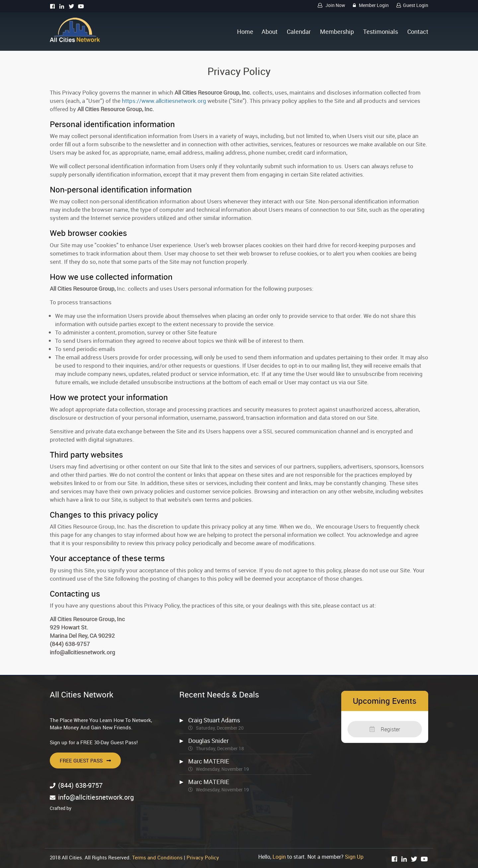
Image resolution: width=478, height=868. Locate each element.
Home (245, 32)
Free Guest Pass (85, 760)
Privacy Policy (203, 857)
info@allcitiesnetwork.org (96, 797)
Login (279, 857)
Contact (418, 32)
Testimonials (381, 32)
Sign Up (354, 857)
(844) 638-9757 (80, 785)
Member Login (370, 5)
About (270, 32)
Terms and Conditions (157, 857)
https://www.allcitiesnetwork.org (164, 101)
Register (385, 729)
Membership (337, 32)
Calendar (299, 32)
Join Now (330, 5)
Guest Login (411, 5)
